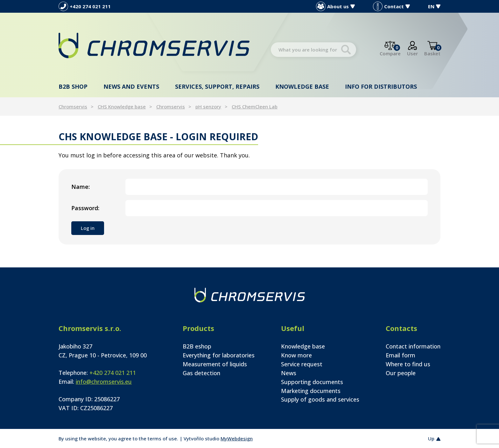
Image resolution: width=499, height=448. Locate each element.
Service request (302, 364)
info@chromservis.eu (104, 382)
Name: (81, 187)
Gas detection (201, 373)
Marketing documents (311, 391)
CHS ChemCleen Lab (255, 107)
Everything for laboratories (219, 355)
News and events (131, 86)
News (289, 373)
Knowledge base (302, 86)
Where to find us (408, 364)
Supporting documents (312, 382)
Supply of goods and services (320, 399)
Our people (401, 373)
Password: (85, 208)
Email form (401, 355)
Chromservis (73, 107)
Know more (296, 355)
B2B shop (73, 86)
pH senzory (208, 107)
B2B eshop (197, 346)
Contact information (413, 346)
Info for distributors (381, 86)
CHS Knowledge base (122, 107)
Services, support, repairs (217, 86)
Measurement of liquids (215, 364)
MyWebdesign (237, 438)
